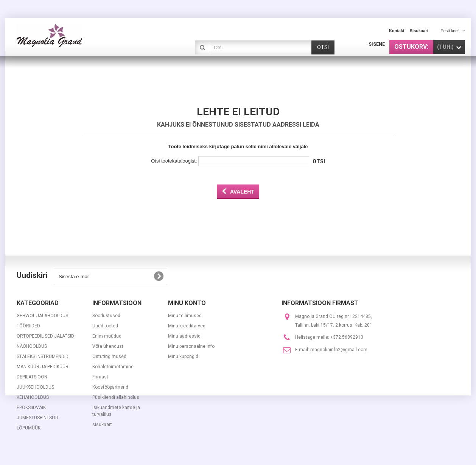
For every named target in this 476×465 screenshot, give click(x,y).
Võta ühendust (108, 346)
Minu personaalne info (191, 346)
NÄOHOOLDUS (32, 346)
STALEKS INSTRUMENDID (43, 356)
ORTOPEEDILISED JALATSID (45, 336)
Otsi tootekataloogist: (174, 161)
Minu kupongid (183, 356)
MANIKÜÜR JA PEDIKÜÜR (43, 367)
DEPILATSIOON (32, 377)
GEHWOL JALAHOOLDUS (42, 316)
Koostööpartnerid (110, 387)
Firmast (100, 377)
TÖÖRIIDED (28, 326)
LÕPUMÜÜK (29, 428)
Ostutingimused (109, 356)
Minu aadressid (184, 336)
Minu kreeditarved (187, 326)
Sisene (377, 44)
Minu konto (187, 303)
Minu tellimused (185, 316)
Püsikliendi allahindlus (116, 397)
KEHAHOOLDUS (33, 397)
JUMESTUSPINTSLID (37, 418)
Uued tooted (105, 326)
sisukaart (419, 31)
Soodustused (106, 316)
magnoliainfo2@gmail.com (339, 350)
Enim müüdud (107, 336)
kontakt (397, 31)
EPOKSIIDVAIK (31, 408)
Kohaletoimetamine (113, 367)
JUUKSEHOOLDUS (35, 387)
